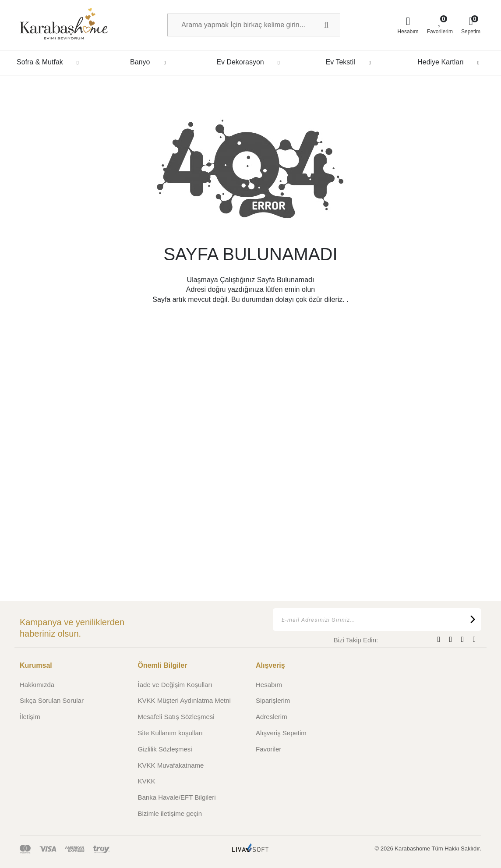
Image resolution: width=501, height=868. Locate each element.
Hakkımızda (37, 685)
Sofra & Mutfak (50, 62)
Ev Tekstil (351, 62)
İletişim (30, 717)
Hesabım (269, 685)
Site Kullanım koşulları (170, 733)
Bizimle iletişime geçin (170, 813)
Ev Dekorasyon (250, 62)
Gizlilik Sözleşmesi (165, 749)
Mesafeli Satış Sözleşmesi (176, 717)
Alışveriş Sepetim (281, 733)
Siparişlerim (273, 700)
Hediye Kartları (451, 62)
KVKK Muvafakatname (171, 765)
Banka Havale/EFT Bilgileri (177, 797)
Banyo (150, 62)
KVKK (147, 781)
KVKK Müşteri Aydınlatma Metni (184, 700)
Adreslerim (272, 717)
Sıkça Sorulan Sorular (52, 700)
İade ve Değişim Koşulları (175, 685)
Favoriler (268, 749)
